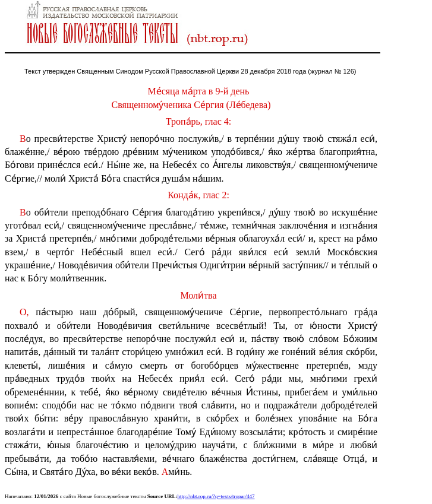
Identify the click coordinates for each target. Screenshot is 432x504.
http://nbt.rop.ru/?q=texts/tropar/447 (216, 496)
